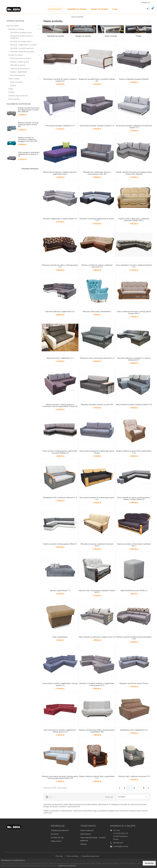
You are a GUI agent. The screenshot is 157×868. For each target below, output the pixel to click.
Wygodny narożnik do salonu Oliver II (134, 683)
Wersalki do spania (18, 65)
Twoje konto (88, 826)
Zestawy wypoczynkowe (18, 96)
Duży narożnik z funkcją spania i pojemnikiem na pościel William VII (60, 452)
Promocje (60, 856)
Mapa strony (56, 841)
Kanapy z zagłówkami (19, 72)
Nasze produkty (55, 9)
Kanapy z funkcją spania (20, 62)
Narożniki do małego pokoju (21, 32)
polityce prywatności (67, 866)
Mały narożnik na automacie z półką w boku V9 (97, 637)
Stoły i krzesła (14, 79)
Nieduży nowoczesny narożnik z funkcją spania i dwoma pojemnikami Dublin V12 (60, 777)
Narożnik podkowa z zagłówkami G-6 (60, 312)
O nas (115, 9)
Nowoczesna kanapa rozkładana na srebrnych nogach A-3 (134, 127)
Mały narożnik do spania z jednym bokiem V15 (134, 405)
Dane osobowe (87, 830)
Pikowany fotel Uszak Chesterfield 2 (97, 312)
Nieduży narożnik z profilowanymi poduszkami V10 (134, 638)
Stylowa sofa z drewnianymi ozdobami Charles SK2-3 (97, 591)
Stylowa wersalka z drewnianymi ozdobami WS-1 (134, 545)
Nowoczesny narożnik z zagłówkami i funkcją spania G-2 (60, 684)
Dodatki (11, 92)
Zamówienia (85, 834)
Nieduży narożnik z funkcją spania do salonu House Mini (28, 125)
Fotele (11, 89)
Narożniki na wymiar (77, 9)
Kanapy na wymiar (99, 9)
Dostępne (133, 797)
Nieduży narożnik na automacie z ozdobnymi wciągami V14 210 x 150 (27, 140)
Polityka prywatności (60, 830)
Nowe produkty (73, 856)
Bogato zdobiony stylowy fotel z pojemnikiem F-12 (134, 452)
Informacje (58, 826)
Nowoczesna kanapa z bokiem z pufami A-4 (97, 126)
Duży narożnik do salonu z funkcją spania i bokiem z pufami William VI (134, 498)
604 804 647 (118, 843)
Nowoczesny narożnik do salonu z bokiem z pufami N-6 (60, 80)
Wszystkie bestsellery (30, 169)
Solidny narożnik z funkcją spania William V (60, 544)
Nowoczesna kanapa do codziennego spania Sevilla (97, 452)
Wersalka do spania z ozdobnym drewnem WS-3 (97, 545)
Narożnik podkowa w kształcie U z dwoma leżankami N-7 (134, 359)
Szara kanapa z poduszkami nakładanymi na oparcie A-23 (29, 154)
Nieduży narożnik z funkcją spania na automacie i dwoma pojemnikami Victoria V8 (60, 405)
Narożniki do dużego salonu (21, 41)
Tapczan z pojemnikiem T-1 (60, 591)
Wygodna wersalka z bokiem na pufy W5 (97, 405)
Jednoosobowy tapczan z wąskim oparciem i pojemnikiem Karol (60, 173)
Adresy (83, 844)
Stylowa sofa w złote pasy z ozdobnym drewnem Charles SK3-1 (134, 220)
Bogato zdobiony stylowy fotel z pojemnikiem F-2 (97, 777)
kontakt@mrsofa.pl (121, 846)
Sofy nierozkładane (18, 75)
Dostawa (55, 834)
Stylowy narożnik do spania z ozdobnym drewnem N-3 (97, 266)
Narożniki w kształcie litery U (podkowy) (21, 37)
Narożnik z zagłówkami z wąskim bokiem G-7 (60, 219)
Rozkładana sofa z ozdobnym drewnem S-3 (60, 498)
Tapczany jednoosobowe (20, 69)
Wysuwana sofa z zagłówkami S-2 (60, 358)
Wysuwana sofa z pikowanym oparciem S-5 (97, 358)
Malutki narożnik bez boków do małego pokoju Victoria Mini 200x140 (29, 110)
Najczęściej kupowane (91, 856)
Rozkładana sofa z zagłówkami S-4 (134, 730)
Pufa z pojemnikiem (60, 637)
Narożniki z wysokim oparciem (22, 48)
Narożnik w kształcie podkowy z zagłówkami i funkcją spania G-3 (97, 684)
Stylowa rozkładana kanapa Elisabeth (134, 79)
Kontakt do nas (57, 838)
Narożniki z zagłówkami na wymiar (24, 45)
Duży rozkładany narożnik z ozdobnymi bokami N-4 (134, 266)
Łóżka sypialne (14, 99)
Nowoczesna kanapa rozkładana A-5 (60, 126)
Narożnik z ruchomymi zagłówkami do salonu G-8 (97, 220)
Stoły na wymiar (17, 82)
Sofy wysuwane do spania (21, 58)
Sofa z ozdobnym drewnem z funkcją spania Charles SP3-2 (134, 312)
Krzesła (13, 85)
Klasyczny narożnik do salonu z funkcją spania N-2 (60, 266)
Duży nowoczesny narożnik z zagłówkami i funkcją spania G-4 (60, 731)
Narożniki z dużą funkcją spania (22, 52)
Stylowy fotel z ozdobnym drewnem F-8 (134, 776)
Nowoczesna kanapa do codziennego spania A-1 (97, 498)
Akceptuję (149, 863)
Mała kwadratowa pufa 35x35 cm (134, 591)
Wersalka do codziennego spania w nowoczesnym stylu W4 (97, 173)
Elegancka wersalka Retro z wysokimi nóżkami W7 (97, 80)
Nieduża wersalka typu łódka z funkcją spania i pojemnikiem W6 (97, 731)
